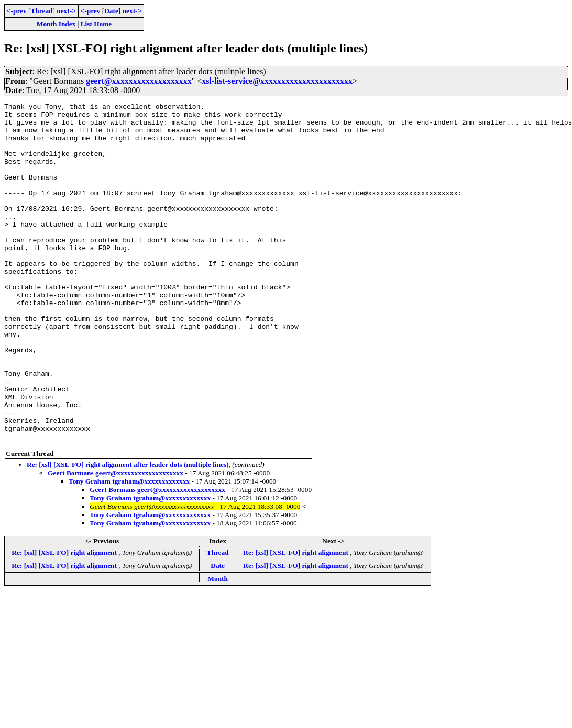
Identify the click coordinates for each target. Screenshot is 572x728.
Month (218, 646)
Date (111, 11)
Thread (41, 11)
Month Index (56, 24)
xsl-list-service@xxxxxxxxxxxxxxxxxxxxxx (277, 81)
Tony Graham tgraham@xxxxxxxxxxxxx (129, 549)
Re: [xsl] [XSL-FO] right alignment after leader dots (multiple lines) (128, 532)
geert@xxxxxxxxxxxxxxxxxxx (139, 81)
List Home (96, 24)
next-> (66, 11)
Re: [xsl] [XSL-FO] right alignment (65, 620)
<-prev (17, 11)
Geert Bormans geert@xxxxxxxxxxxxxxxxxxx (115, 540)
